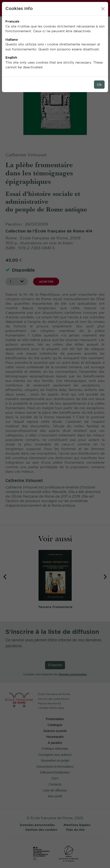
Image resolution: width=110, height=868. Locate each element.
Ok (99, 85)
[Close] (103, 9)
